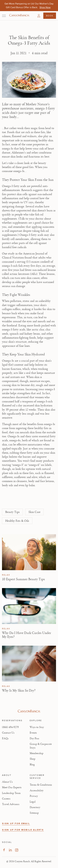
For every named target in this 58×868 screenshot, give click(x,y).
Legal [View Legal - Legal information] (33, 802)
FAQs (5, 738)
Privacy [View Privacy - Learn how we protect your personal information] (34, 796)
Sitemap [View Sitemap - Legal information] (34, 813)
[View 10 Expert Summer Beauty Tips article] (29, 552)
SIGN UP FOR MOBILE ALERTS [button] (23, 830)
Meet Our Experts (12, 787)
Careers (6, 799)
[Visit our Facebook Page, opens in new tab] (4, 850)
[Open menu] (4, 16)
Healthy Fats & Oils (17, 521)
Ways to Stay (37, 727)
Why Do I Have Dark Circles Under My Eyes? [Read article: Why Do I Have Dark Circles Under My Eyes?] (27, 635)
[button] (39, 16)
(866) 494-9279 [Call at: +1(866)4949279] (10, 727)
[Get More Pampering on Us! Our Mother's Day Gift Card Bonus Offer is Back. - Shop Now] (45, 7)
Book (50, 16)
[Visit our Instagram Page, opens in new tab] (17, 850)
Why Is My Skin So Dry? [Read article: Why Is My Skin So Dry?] (19, 690)
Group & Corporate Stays (41, 746)
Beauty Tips (12, 512)
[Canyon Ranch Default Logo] (19, 16)
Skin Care (34, 512)
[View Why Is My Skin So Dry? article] (29, 664)
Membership (37, 753)
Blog (32, 765)
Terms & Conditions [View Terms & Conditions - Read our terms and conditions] (41, 785)
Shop (32, 759)
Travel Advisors (11, 804)
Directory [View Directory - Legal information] (35, 807)
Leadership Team (11, 793)
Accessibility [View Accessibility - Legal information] (37, 790)
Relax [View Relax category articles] (6, 575)
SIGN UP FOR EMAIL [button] (16, 823)
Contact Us (8, 733)
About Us (7, 782)
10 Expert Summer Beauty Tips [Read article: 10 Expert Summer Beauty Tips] (23, 579)
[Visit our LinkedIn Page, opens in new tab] (10, 850)
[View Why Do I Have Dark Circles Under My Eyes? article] (29, 606)
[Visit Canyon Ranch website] (29, 711)
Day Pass (34, 738)
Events (33, 733)
